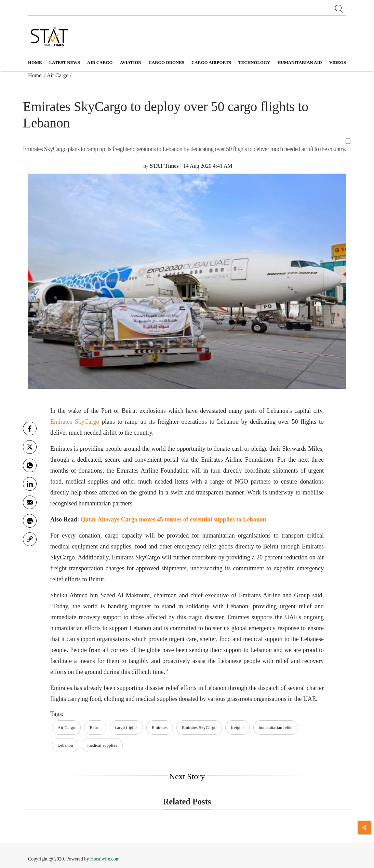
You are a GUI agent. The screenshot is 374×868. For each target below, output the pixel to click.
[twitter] (30, 447)
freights (238, 727)
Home (35, 63)
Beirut (95, 727)
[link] (30, 539)
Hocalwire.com (105, 859)
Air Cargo (58, 75)
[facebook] (30, 429)
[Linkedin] (30, 484)
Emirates (160, 727)
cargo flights (126, 727)
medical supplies (102, 745)
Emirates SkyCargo (75, 422)
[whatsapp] (30, 465)
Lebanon (65, 745)
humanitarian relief (276, 727)
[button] (187, 140)
